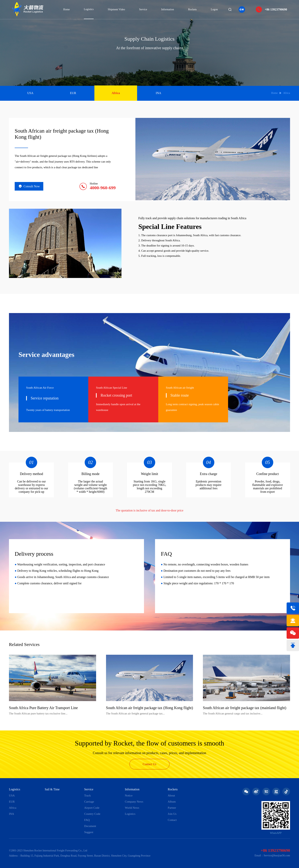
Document (90, 826)
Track (87, 796)
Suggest (89, 832)
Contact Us (149, 764)
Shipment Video (116, 9)
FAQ (87, 820)
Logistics (89, 9)
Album (172, 802)
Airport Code (92, 808)
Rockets (192, 9)
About (171, 796)
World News (132, 808)
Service (143, 9)
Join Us (172, 814)
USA (30, 93)
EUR (73, 93)
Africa (116, 93)
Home (66, 9)
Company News (134, 802)
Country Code (92, 814)
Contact (172, 820)
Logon (214, 9)
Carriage (89, 802)
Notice (129, 796)
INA (158, 93)
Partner (172, 808)
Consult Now (29, 186)
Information (168, 9)
